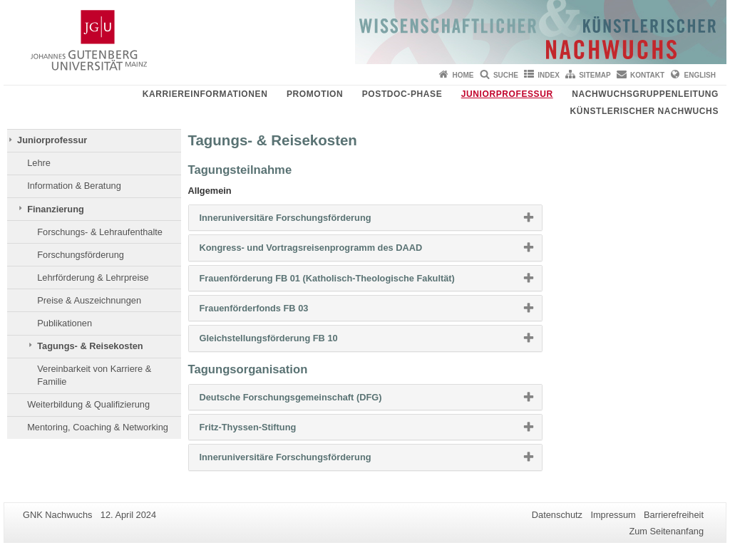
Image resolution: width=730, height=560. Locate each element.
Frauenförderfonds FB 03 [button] (277, 311)
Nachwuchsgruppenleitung (645, 94)
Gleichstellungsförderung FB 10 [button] (292, 341)
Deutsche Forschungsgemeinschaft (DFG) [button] (314, 400)
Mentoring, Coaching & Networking (98, 427)
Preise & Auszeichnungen (89, 300)
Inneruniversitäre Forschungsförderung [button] (308, 221)
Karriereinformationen (205, 94)
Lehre (39, 163)
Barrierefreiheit (674, 515)
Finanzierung (56, 209)
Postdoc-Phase (402, 94)
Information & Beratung (74, 186)
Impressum (613, 515)
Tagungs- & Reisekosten (90, 346)
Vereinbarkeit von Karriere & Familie (94, 375)
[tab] (365, 218)
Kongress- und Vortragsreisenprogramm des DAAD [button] (334, 251)
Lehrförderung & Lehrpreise (93, 278)
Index (549, 75)
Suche (506, 75)
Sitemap (595, 75)
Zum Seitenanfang (666, 531)
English (700, 75)
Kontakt (647, 75)
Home (463, 75)
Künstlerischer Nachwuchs (644, 111)
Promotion (315, 94)
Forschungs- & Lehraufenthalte (100, 232)
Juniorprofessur (507, 94)
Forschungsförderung (81, 255)
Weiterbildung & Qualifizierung (88, 404)
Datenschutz (557, 515)
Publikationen (65, 323)
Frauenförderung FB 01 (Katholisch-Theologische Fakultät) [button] (350, 281)
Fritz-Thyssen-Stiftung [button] (271, 430)
